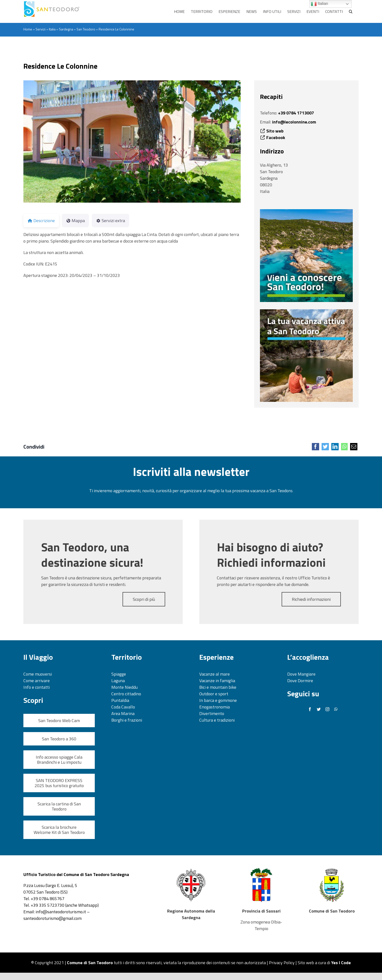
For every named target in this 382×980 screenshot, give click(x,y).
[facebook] (310, 709)
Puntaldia (120, 700)
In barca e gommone (218, 700)
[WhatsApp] (344, 447)
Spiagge (119, 674)
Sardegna (66, 29)
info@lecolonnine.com (294, 122)
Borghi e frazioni (127, 720)
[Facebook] (315, 447)
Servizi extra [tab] (110, 221)
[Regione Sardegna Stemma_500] (191, 869)
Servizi (41, 29)
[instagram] (327, 709)
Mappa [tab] (75, 221)
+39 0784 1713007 (296, 113)
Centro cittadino (126, 694)
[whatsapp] (336, 709)
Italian (320, 4)
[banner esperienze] (306, 311)
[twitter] (319, 709)
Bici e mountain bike (218, 687)
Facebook (276, 137)
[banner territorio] (306, 211)
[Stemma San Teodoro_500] (332, 869)
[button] (351, 11)
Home (28, 29)
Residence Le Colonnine (60, 66)
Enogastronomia (215, 707)
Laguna (118, 681)
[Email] (354, 447)
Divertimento (212, 713)
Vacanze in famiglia (217, 681)
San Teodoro (86, 29)
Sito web (275, 131)
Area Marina (123, 713)
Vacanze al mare (215, 674)
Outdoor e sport (214, 694)
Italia (52, 29)
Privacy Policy (282, 963)
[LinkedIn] (335, 447)
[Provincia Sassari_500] (261, 869)
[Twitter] (325, 447)
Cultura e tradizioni (217, 720)
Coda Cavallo (123, 707)
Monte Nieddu (124, 687)
